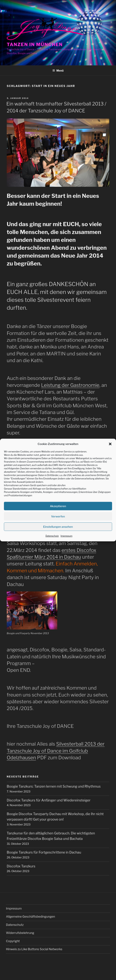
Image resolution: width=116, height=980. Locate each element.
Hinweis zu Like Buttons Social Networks (34, 949)
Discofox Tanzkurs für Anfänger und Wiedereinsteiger (49, 800)
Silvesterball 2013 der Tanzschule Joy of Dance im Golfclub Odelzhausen (56, 751)
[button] (110, 444)
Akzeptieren (58, 506)
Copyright (13, 941)
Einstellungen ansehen (58, 527)
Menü (58, 71)
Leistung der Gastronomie (70, 385)
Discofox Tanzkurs (21, 866)
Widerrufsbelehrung (20, 933)
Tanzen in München (35, 44)
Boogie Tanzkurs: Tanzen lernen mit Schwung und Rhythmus (54, 786)
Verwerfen (58, 517)
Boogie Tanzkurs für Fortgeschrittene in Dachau (44, 852)
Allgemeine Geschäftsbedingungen (30, 917)
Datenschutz (52, 536)
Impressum (67, 536)
